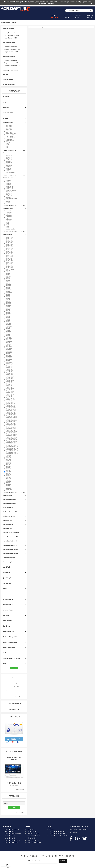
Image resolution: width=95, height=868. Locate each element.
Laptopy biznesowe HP (10, 33)
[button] (14, 803)
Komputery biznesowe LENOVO (12, 49)
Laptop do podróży (10, 838)
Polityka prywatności (33, 840)
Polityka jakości (31, 838)
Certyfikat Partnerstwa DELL (57, 834)
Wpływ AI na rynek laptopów (8, 684)
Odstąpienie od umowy (33, 836)
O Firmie (51, 829)
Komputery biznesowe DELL (11, 52)
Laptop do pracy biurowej (12, 829)
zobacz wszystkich (20, 813)
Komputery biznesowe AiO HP (12, 60)
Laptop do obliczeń (10, 836)
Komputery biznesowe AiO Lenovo (13, 63)
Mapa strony (30, 829)
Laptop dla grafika (10, 831)
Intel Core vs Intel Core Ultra (8, 697)
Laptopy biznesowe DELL (10, 38)
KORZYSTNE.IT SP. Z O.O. (79, 826)
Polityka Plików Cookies (57, 2)
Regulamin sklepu (32, 831)
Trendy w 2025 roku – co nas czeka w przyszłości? (14, 689)
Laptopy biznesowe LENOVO (11, 35)
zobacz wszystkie (20, 790)
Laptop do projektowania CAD (13, 834)
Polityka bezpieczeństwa (34, 843)
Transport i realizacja (33, 834)
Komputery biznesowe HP (11, 47)
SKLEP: (28, 826)
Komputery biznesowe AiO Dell (12, 66)
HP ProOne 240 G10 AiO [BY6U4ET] (14, 759)
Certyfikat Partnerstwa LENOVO (58, 836)
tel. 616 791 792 (24, 11)
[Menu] (10, 863)
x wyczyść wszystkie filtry (10, 150)
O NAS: (50, 826)
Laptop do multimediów (11, 843)
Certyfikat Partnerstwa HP (57, 831)
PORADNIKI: (7, 826)
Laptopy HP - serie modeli (8, 686)
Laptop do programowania (12, 840)
